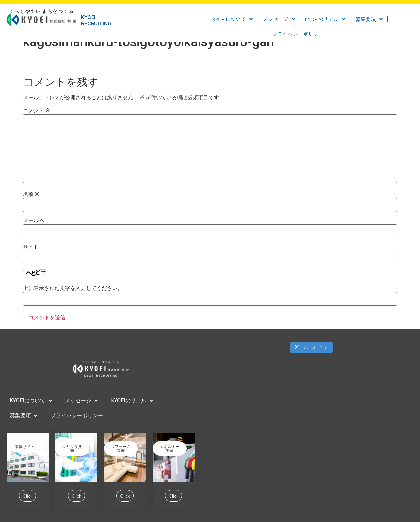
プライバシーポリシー (297, 34)
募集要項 (369, 19)
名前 (31, 194)
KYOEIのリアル (325, 19)
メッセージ (279, 19)
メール (34, 221)
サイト (31, 247)
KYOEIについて (233, 19)
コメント (36, 111)
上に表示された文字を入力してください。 (73, 288)
